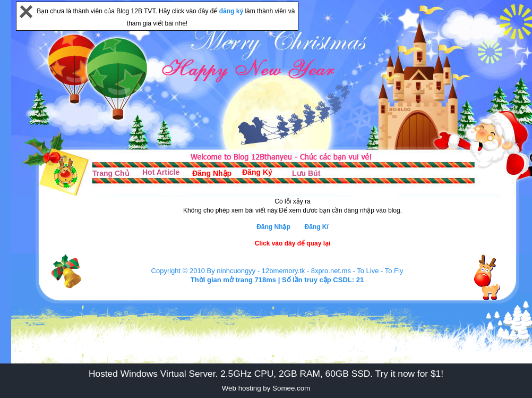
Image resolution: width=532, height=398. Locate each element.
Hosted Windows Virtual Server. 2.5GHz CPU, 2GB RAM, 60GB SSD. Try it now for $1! (266, 374)
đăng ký (232, 11)
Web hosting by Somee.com (266, 388)
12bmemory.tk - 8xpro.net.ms (306, 271)
